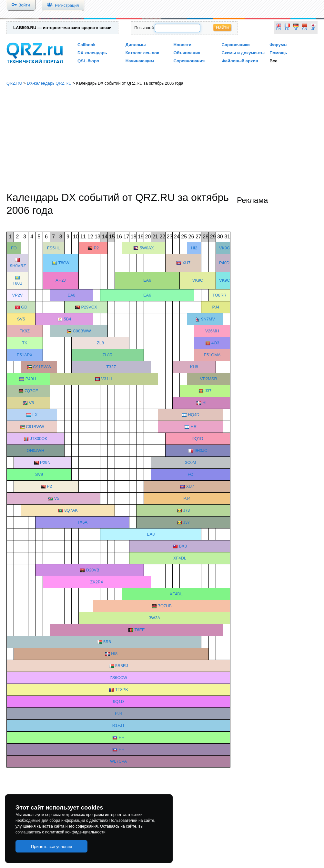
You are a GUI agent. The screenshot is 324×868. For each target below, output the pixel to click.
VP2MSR (209, 379)
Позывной (144, 28)
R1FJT (119, 725)
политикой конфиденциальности (75, 832)
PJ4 (216, 307)
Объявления (187, 53)
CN (305, 29)
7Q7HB (165, 606)
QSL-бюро (88, 61)
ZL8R (108, 355)
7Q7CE (31, 391)
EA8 (71, 295)
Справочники (235, 45)
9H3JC (201, 450)
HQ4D (194, 415)
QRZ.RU (14, 83)
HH (121, 737)
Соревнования (189, 61)
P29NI (46, 462)
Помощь (278, 53)
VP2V (18, 295)
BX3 (183, 546)
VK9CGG (228, 280)
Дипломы (136, 45)
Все (273, 61)
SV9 (39, 474)
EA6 (147, 280)
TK (25, 343)
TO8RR (219, 295)
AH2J (61, 280)
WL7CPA (118, 761)
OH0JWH (35, 450)
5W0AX (147, 248)
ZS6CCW (118, 678)
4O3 (215, 343)
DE (296, 29)
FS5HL (54, 248)
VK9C (225, 248)
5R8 (107, 642)
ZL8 (100, 343)
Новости (183, 45)
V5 (31, 403)
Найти (222, 27)
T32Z (111, 367)
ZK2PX (97, 582)
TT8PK (122, 690)
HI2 (194, 248)
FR (287, 29)
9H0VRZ (18, 266)
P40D (224, 263)
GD (24, 307)
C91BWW (42, 367)
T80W (64, 263)
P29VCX (89, 307)
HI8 (114, 654)
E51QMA (212, 355)
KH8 (194, 367)
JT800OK (38, 439)
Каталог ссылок (142, 53)
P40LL (31, 379)
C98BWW (82, 331)
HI (204, 403)
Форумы (278, 45)
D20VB (93, 570)
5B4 (68, 319)
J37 (208, 391)
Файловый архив (240, 61)
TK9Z (25, 331)
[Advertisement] (162, 139)
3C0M (190, 462)
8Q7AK (71, 510)
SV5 (21, 319)
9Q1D (198, 439)
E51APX (25, 355)
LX (35, 415)
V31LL (107, 379)
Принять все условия (52, 847)
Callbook (86, 45)
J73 (187, 510)
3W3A (154, 618)
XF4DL (180, 558)
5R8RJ (121, 666)
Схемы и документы (243, 53)
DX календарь (92, 53)
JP (313, 29)
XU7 (186, 263)
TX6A (82, 522)
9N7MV (208, 319)
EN (278, 29)
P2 (96, 248)
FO (14, 248)
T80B (18, 283)
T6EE (139, 630)
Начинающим (140, 61)
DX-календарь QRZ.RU (49, 83)
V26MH (212, 331)
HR (194, 427)
